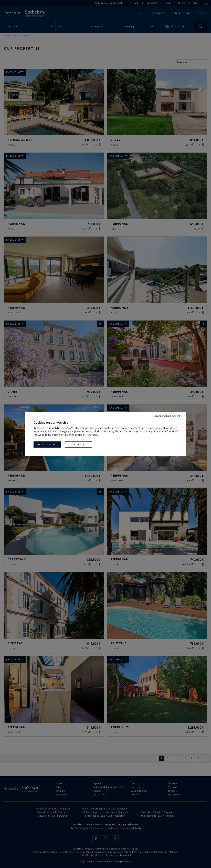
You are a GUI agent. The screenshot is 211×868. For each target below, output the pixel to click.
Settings (78, 444)
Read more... (92, 435)
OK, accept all (47, 444)
